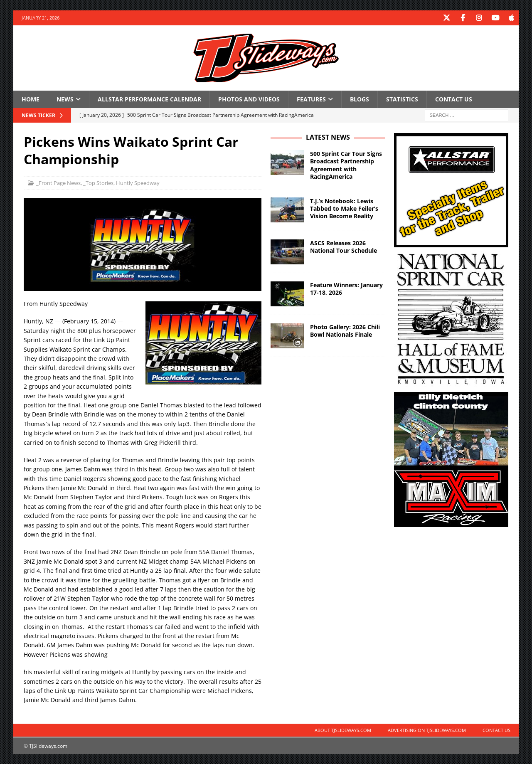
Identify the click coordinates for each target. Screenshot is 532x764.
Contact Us (454, 99)
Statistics (402, 99)
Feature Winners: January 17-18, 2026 (346, 288)
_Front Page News (58, 182)
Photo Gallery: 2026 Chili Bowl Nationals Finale (345, 330)
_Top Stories (98, 182)
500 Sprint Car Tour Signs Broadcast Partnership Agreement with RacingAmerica (346, 165)
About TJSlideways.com (343, 730)
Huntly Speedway (138, 182)
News (65, 99)
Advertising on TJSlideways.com (427, 730)
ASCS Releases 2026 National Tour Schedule (344, 246)
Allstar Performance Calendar (149, 99)
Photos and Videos (249, 99)
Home (31, 99)
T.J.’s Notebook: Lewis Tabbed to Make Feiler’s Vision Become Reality (344, 208)
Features (311, 99)
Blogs (360, 99)
